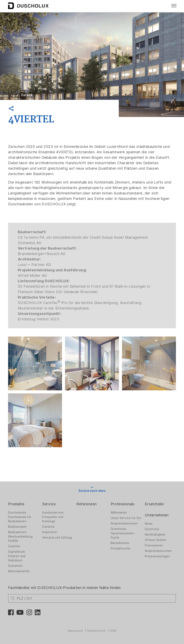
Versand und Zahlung (57, 538)
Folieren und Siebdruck (17, 558)
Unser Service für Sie (126, 518)
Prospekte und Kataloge (53, 519)
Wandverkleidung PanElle (20, 539)
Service (49, 504)
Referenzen (86, 504)
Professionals (123, 504)
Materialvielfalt (19, 571)
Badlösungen (17, 527)
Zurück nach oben (92, 491)
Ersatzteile (154, 504)
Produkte (16, 504)
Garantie (48, 527)
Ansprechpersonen (124, 523)
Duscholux (152, 529)
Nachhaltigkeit (155, 535)
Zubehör (14, 546)
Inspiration (50, 532)
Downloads (119, 529)
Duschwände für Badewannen (20, 519)
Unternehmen (157, 515)
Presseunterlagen (157, 556)
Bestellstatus (120, 543)
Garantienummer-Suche (123, 535)
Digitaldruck (17, 552)
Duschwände (17, 513)
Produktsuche (121, 548)
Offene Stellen (156, 540)
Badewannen (17, 532)
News (149, 524)
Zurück (27, 95)
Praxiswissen (154, 545)
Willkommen (119, 513)
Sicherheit (15, 566)
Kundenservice (53, 513)
